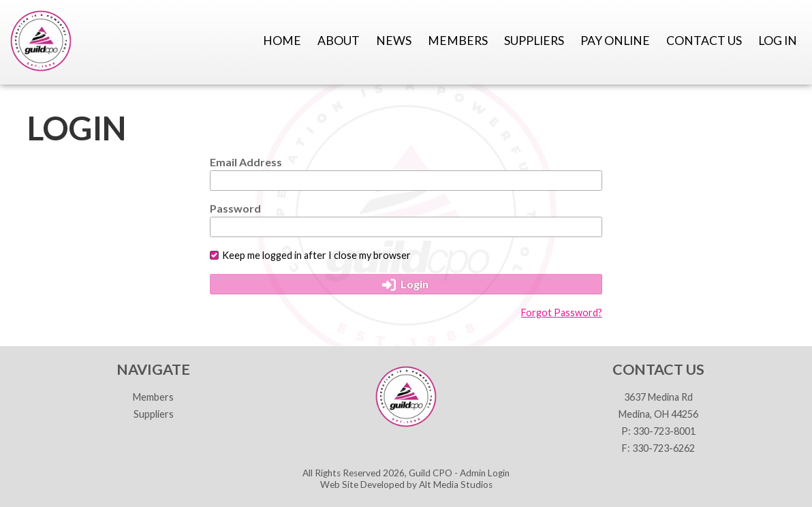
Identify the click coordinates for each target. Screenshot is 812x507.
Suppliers (534, 41)
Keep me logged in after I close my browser (310, 255)
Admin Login (485, 473)
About (339, 41)
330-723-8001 (664, 431)
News (394, 41)
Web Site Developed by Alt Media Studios (406, 485)
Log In (778, 41)
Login (406, 284)
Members (458, 41)
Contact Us (704, 41)
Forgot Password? (562, 312)
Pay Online (615, 41)
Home (282, 41)
